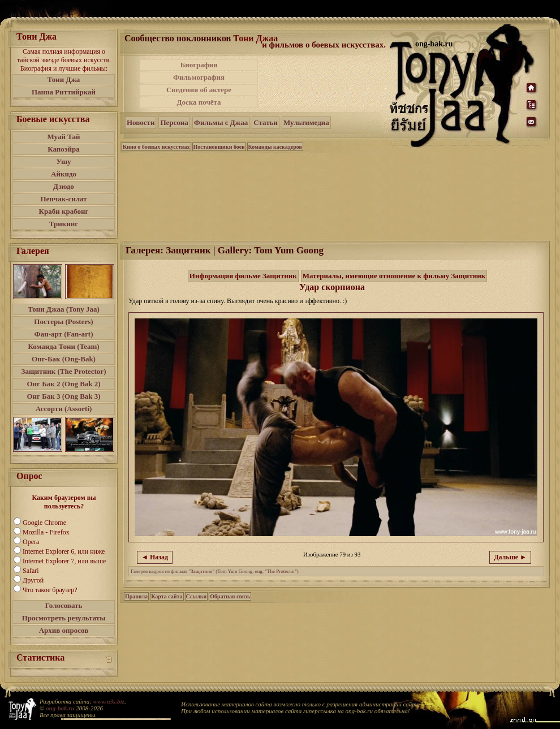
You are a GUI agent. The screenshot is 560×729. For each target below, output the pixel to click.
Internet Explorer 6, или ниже (64, 551)
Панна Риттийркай (64, 92)
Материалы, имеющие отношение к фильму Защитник (394, 276)
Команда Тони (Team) (63, 346)
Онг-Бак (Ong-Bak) (64, 359)
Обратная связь (230, 596)
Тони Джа (64, 79)
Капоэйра (64, 149)
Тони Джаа (255, 38)
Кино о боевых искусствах (156, 147)
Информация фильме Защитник (243, 276)
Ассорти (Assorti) (64, 409)
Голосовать (64, 605)
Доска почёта (199, 102)
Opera (31, 542)
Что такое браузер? (50, 590)
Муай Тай (63, 137)
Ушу (64, 161)
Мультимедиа (306, 122)
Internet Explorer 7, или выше (64, 561)
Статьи (266, 122)
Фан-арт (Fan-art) (64, 334)
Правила (136, 596)
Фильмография (199, 77)
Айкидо (64, 174)
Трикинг (64, 224)
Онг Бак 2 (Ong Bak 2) (63, 384)
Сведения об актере (199, 90)
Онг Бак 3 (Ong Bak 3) (63, 396)
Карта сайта (167, 596)
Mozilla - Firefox (46, 532)
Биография (199, 65)
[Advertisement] (325, 84)
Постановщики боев (219, 147)
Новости (141, 122)
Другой (33, 580)
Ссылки (197, 596)
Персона (174, 122)
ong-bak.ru (60, 708)
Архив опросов (64, 630)
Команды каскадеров (275, 147)
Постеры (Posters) (63, 322)
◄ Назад (155, 557)
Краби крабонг (64, 211)
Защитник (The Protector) (64, 371)
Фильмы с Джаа (221, 122)
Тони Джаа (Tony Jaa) (64, 309)
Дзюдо (64, 186)
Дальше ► (510, 557)
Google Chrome (44, 523)
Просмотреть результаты (64, 618)
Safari (31, 571)
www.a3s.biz (109, 701)
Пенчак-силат (63, 199)
